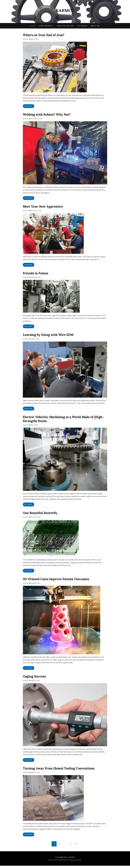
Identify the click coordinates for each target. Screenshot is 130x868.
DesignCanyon (63, 862)
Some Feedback (46, 26)
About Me (95, 26)
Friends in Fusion (36, 274)
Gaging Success (34, 677)
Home (33, 26)
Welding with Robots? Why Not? (47, 115)
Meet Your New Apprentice (43, 207)
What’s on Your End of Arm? (44, 36)
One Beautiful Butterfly (40, 514)
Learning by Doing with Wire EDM (48, 336)
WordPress (79, 862)
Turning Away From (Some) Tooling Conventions (59, 769)
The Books (82, 26)
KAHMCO (65, 11)
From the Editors (65, 26)
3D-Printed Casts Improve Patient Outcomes (56, 580)
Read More (29, 107)
